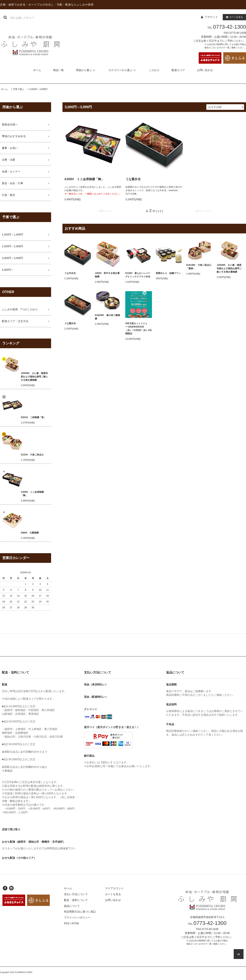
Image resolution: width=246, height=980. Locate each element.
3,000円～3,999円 (38, 89)
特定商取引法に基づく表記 (80, 912)
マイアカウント (114, 888)
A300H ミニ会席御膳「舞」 (32, 494)
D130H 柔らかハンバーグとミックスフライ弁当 (138, 275)
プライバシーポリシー (77, 917)
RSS (67, 923)
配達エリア (178, 70)
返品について (72, 906)
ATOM (75, 923)
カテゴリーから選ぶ (123, 70)
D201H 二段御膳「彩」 (33, 417)
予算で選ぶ (19, 89)
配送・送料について (76, 900)
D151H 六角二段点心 (32, 455)
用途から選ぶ (86, 70)
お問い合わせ (205, 70)
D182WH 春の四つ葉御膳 (107, 317)
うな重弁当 (133, 179)
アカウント (211, 17)
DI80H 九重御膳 (30, 533)
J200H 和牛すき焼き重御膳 (107, 275)
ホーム (37, 70)
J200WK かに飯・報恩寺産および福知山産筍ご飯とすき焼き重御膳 (34, 377)
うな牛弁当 (70, 273)
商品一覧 (58, 70)
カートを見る (234, 17)
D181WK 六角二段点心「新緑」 (199, 267)
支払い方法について (76, 894)
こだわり (154, 70)
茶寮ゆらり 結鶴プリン (168, 273)
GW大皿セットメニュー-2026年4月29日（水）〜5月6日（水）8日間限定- (139, 328)
